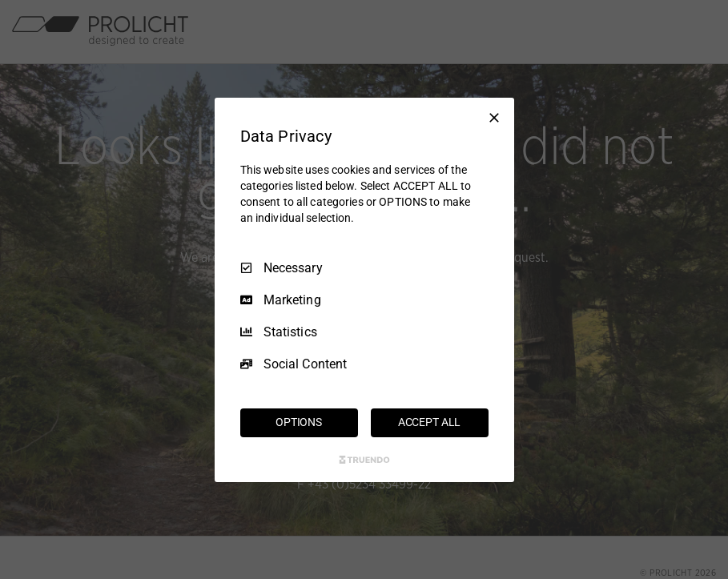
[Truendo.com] (364, 460)
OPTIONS (299, 422)
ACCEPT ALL (430, 422)
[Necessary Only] (494, 117)
